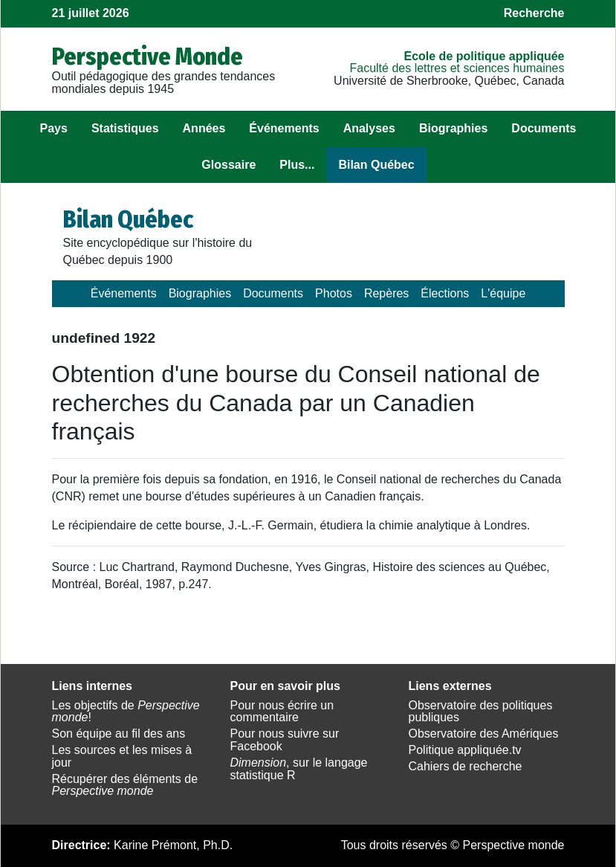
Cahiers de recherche (466, 766)
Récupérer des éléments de (125, 785)
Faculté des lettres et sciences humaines (457, 68)
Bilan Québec (376, 165)
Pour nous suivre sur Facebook (285, 740)
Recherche (534, 13)
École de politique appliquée (484, 56)
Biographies (453, 128)
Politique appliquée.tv (465, 750)
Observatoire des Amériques (484, 734)
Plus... (297, 165)
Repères (386, 293)
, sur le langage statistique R (299, 769)
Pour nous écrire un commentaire (282, 712)
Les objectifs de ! (126, 712)
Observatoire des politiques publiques (481, 712)
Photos (334, 293)
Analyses (369, 128)
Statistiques (125, 128)
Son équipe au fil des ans (119, 734)
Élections (445, 293)
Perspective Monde (147, 57)
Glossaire (228, 165)
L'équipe (503, 293)
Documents (544, 128)
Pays (54, 128)
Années (204, 128)
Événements (284, 128)
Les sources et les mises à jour (122, 756)
